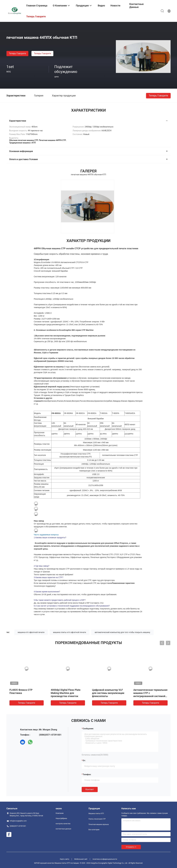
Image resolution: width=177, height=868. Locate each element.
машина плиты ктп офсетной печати (69, 632)
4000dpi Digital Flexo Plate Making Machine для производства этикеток (66, 693)
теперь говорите (17, 53)
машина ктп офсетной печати (31, 632)
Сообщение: (88, 729)
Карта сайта (65, 859)
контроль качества (63, 824)
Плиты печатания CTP (97, 819)
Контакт (90, 789)
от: (84, 761)
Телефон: (87, 774)
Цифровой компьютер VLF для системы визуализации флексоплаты (108, 693)
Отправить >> (131, 847)
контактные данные (63, 829)
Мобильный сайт (81, 859)
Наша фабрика (61, 818)
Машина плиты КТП (96, 814)
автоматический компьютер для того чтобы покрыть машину (122, 632)
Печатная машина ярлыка (99, 824)
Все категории (94, 830)
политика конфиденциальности (105, 859)
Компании (60, 813)
